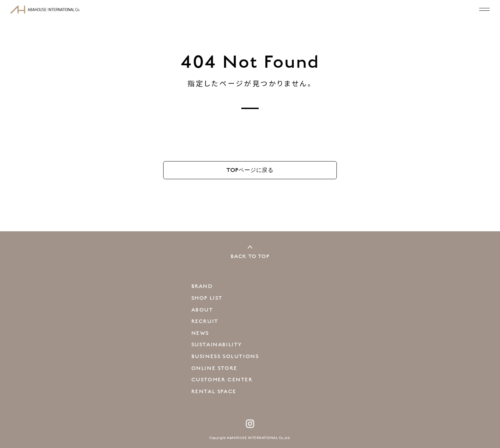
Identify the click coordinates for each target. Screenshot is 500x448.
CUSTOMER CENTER (222, 380)
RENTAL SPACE (214, 391)
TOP (250, 170)
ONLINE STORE (214, 368)
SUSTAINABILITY (217, 345)
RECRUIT (205, 321)
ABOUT (202, 310)
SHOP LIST (207, 298)
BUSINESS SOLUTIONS (225, 356)
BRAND (202, 286)
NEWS (200, 333)
